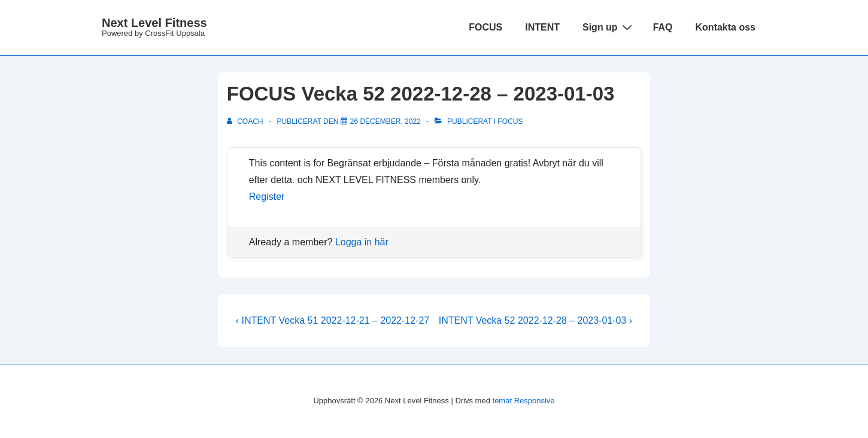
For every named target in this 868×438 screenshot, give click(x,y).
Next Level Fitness (154, 23)
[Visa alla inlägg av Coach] (246, 121)
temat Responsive (524, 401)
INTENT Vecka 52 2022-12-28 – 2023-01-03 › (535, 320)
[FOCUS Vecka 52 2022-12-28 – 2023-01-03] (386, 121)
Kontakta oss (726, 27)
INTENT (542, 27)
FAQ (663, 27)
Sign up (609, 27)
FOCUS (485, 27)
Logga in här (362, 242)
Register (267, 197)
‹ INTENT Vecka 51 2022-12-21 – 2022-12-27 (333, 320)
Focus (510, 121)
